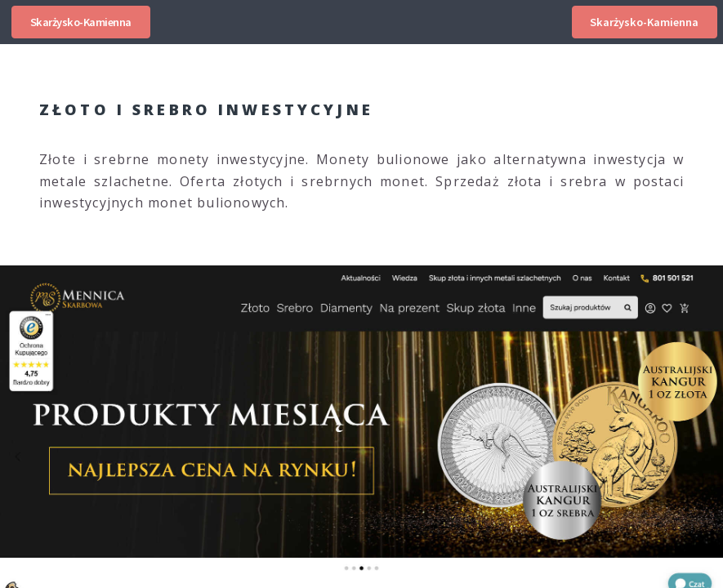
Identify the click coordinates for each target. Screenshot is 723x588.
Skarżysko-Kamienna (81, 22)
